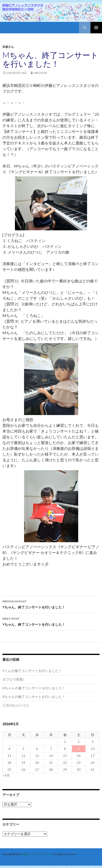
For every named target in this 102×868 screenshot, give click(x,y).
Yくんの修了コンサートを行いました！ (32, 671)
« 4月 (6, 775)
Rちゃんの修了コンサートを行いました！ (34, 697)
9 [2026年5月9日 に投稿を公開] (79, 749)
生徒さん (8, 47)
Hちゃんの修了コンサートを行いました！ (34, 688)
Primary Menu (96, 28)
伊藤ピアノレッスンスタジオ (38, 854)
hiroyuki (40, 73)
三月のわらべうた (16, 705)
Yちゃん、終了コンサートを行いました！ (51, 604)
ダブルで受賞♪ (13, 679)
